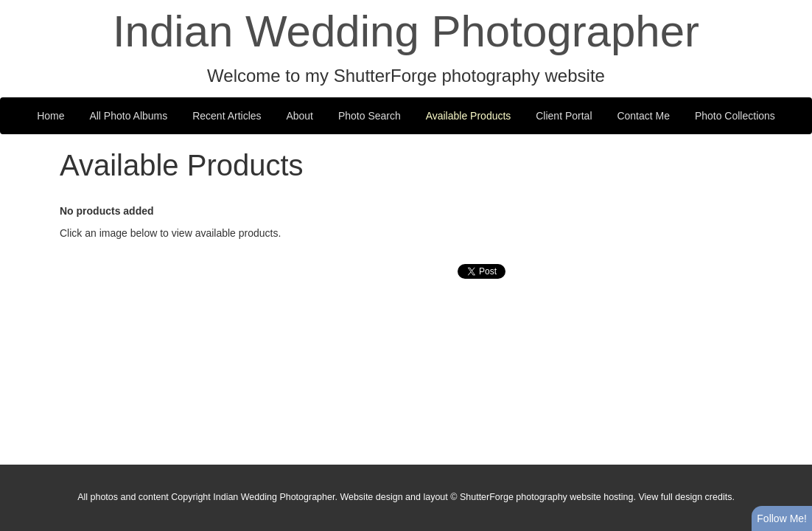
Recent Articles (227, 116)
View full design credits (685, 497)
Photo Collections (735, 116)
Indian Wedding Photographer (406, 31)
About (300, 116)
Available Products (469, 116)
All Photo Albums (128, 116)
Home (50, 116)
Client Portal (564, 116)
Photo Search (370, 116)
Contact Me (643, 116)
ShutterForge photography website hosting (547, 497)
